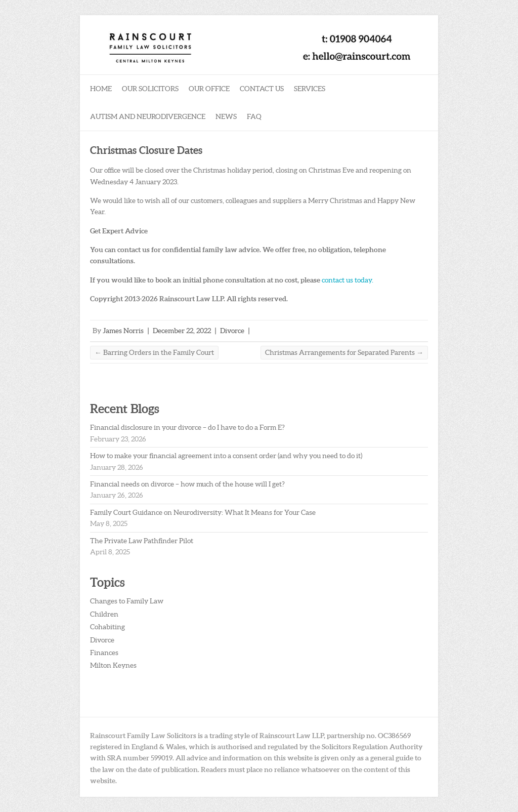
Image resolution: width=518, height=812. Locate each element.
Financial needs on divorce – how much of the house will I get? (187, 484)
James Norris (123, 331)
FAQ (254, 116)
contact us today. (348, 280)
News (226, 116)
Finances (104, 653)
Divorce (232, 331)
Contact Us (262, 89)
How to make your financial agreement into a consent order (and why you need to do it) (226, 456)
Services (310, 89)
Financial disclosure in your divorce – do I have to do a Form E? (187, 427)
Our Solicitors (150, 89)
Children (104, 614)
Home (101, 89)
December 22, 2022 (182, 331)
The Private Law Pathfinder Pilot (142, 541)
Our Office (209, 89)
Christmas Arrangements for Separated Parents (344, 352)
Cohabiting (107, 627)
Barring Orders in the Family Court (154, 352)
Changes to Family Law (127, 601)
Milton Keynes (113, 665)
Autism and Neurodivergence (148, 116)
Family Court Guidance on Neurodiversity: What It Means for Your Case (203, 512)
